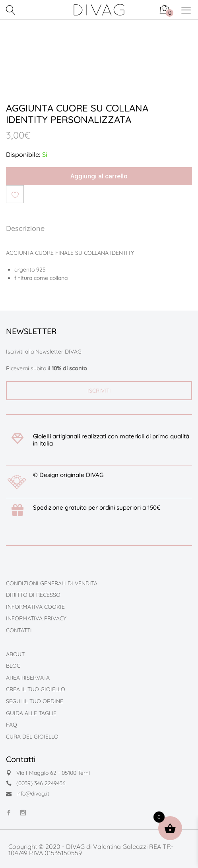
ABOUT (15, 654)
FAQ (12, 725)
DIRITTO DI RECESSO (33, 595)
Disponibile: (23, 154)
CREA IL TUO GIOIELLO (36, 689)
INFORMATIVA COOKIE (35, 607)
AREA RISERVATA (28, 678)
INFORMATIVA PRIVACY (36, 618)
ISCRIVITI (99, 391)
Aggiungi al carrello (99, 176)
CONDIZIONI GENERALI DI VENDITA (52, 583)
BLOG (13, 666)
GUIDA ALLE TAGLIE (31, 713)
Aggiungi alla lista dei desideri (15, 194)
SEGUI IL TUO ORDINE (35, 701)
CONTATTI (19, 630)
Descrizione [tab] (25, 228)
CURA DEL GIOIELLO (32, 737)
